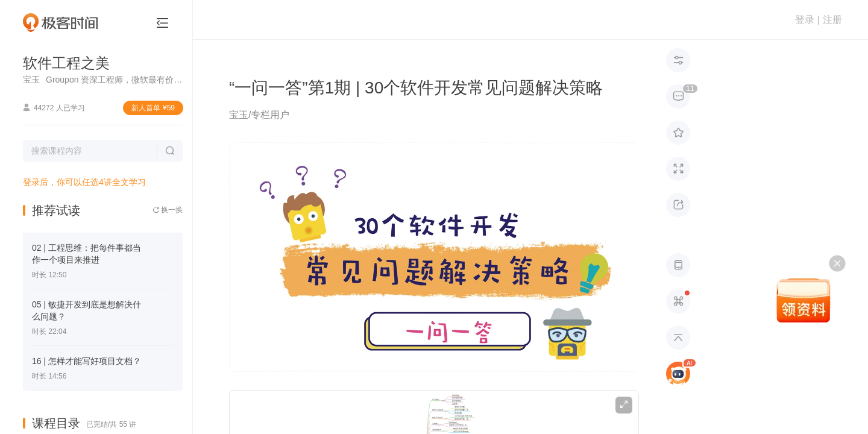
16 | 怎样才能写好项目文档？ (86, 361)
